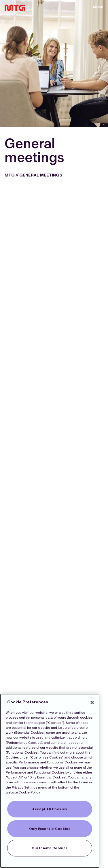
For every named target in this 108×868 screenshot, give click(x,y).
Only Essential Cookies (50, 829)
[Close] (92, 702)
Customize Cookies (50, 848)
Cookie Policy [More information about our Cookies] (29, 792)
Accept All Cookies (50, 809)
